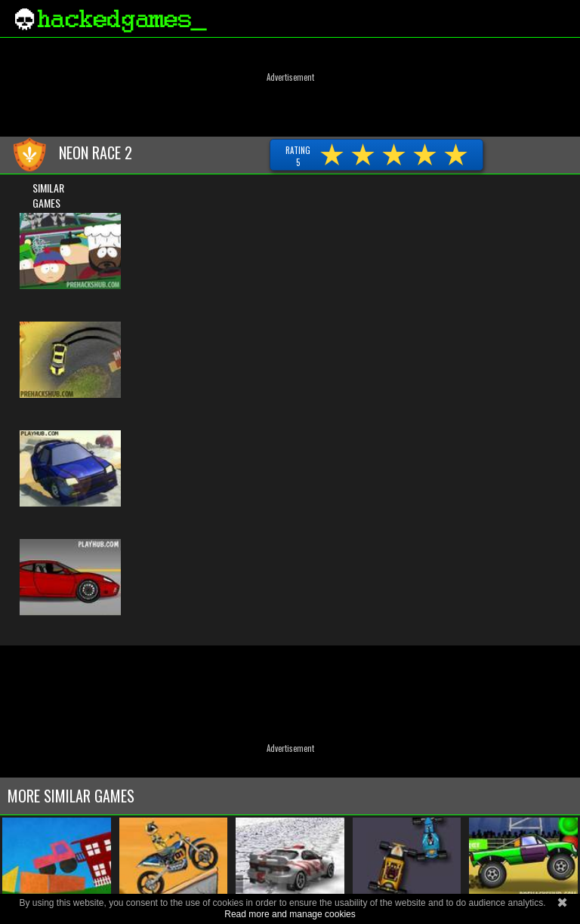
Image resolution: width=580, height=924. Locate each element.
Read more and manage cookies (290, 914)
